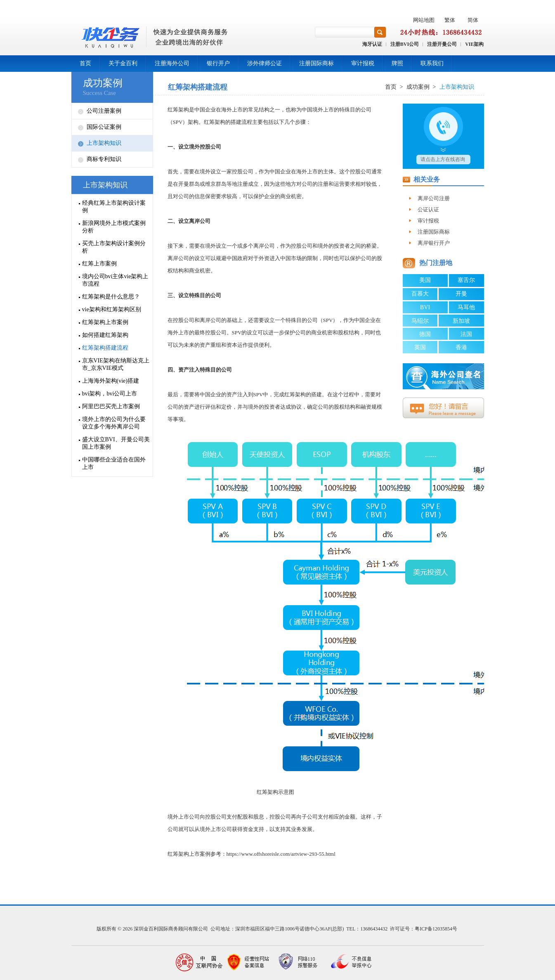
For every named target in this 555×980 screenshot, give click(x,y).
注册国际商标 (316, 63)
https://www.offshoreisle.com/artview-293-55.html (281, 854)
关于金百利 (123, 63)
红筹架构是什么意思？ (111, 297)
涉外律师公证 (265, 63)
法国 (466, 334)
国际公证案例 (104, 127)
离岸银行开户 (434, 243)
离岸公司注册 (434, 198)
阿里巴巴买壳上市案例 (111, 406)
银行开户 (218, 63)
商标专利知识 (104, 159)
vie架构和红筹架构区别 (112, 309)
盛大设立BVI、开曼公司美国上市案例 (116, 443)
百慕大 (420, 294)
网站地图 (424, 20)
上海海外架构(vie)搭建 (111, 381)
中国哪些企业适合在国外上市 (114, 463)
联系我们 (432, 63)
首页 (85, 63)
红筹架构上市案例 (105, 322)
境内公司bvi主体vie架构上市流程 (115, 280)
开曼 (461, 294)
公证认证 (428, 209)
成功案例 (103, 83)
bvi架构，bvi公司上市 (110, 394)
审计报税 (363, 63)
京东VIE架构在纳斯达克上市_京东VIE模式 (116, 364)
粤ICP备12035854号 (436, 929)
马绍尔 (420, 321)
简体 (473, 20)
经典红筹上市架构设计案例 (114, 207)
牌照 (397, 63)
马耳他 (466, 307)
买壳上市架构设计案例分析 (114, 247)
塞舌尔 (466, 280)
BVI (425, 307)
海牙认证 (372, 44)
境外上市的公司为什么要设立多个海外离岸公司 (114, 423)
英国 (420, 347)
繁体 (450, 20)
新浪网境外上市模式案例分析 (114, 227)
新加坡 (461, 321)
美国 (425, 280)
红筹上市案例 (99, 264)
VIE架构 (474, 44)
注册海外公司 (172, 63)
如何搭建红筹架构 (105, 335)
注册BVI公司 (405, 44)
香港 (461, 347)
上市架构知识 (104, 143)
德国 (425, 334)
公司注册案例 (104, 111)
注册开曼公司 (442, 44)
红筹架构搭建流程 (105, 348)
